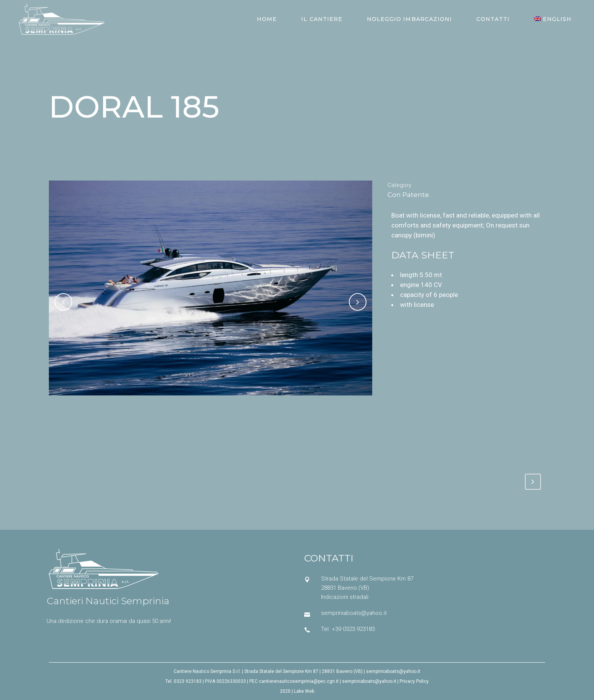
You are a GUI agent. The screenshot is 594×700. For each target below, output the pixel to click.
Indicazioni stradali (345, 597)
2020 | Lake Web (297, 691)
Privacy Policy (414, 681)
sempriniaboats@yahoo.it (354, 613)
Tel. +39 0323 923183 (348, 629)
